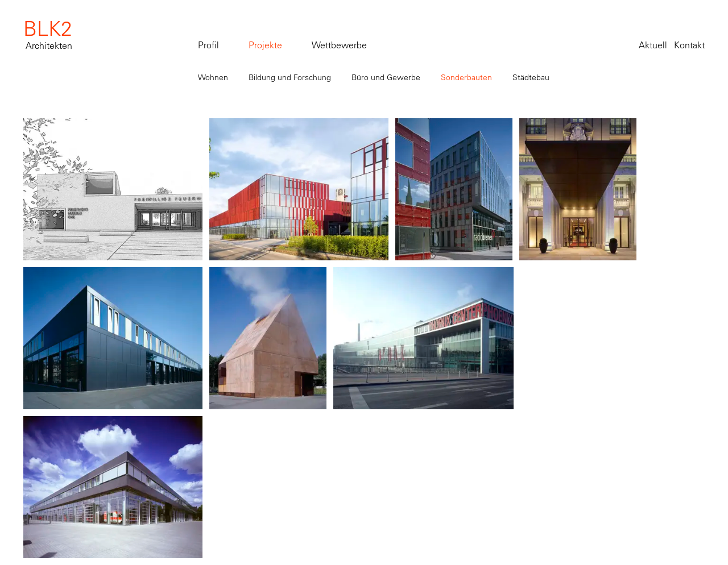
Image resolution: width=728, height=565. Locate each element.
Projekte (265, 45)
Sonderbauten (466, 77)
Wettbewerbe (339, 45)
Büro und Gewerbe (386, 77)
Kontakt (689, 45)
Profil (208, 45)
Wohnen (213, 77)
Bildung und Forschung (290, 77)
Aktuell (653, 45)
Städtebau (531, 77)
